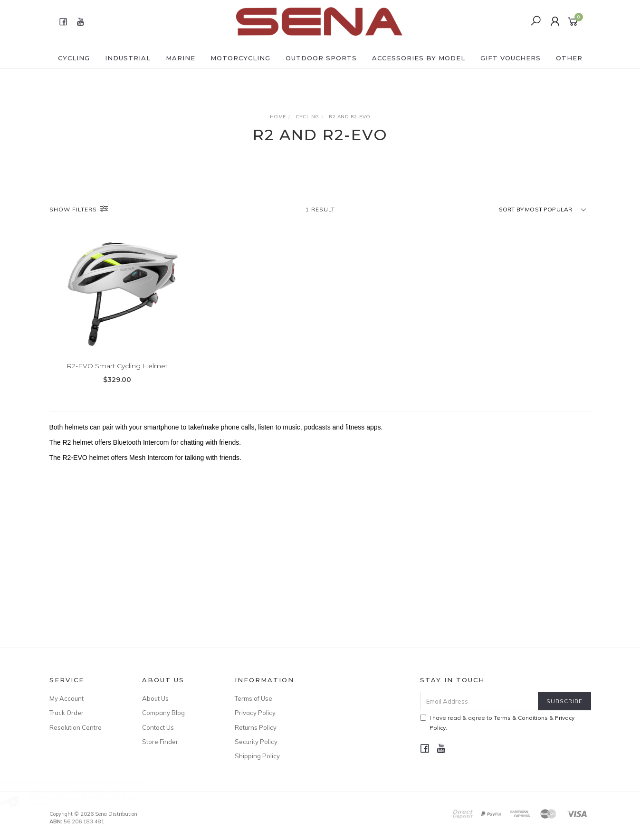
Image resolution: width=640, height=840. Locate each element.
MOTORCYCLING (240, 58)
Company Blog (163, 713)
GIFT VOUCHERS (511, 58)
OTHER (569, 58)
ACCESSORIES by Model (419, 58)
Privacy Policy (255, 713)
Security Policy (256, 742)
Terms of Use (253, 698)
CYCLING (74, 58)
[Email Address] (479, 701)
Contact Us (158, 727)
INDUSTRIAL (128, 58)
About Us (155, 698)
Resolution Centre (76, 727)
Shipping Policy (257, 756)
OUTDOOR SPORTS (321, 58)
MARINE (181, 58)
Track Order (67, 713)
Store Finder (160, 742)
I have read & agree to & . (497, 723)
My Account (67, 698)
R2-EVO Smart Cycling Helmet (117, 366)
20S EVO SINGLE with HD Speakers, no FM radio (91, 800)
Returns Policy (256, 727)
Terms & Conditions (521, 718)
